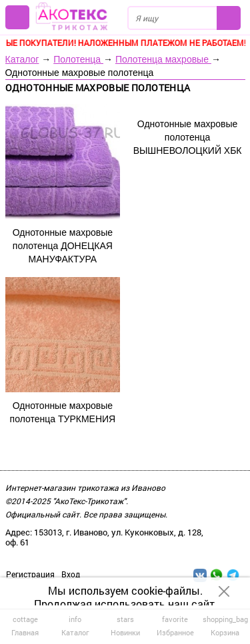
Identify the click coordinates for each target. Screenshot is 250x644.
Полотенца (78, 59)
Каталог (22, 59)
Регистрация (30, 574)
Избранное (175, 625)
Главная (25, 625)
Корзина (225, 625)
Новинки (125, 625)
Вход (71, 574)
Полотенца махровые (163, 59)
